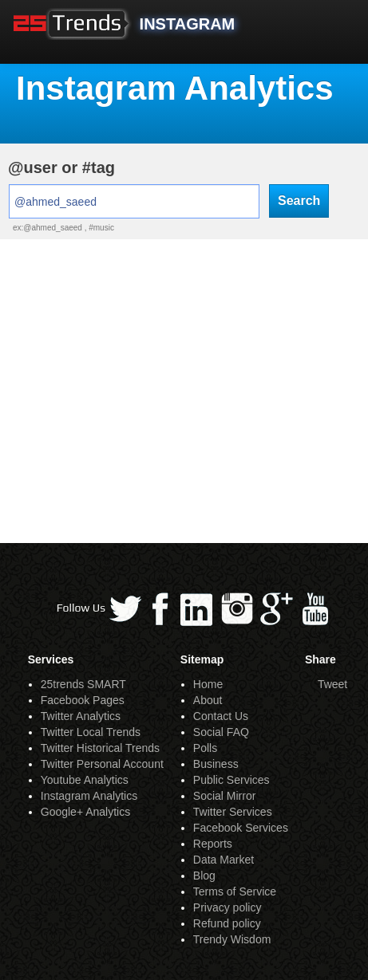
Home (208, 684)
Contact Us (221, 716)
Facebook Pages (83, 700)
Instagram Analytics (89, 796)
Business (216, 764)
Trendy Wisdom (232, 939)
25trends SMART (83, 684)
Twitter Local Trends (91, 732)
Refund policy (227, 923)
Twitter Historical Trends (100, 748)
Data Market (224, 860)
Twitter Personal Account (102, 764)
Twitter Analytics (81, 716)
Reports (213, 844)
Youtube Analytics (85, 780)
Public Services (231, 780)
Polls (205, 748)
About (208, 700)
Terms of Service (235, 891)
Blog (204, 876)
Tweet (332, 684)
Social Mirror (225, 796)
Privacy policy (228, 907)
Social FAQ (221, 732)
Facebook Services (241, 828)
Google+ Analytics (85, 812)
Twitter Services (233, 812)
